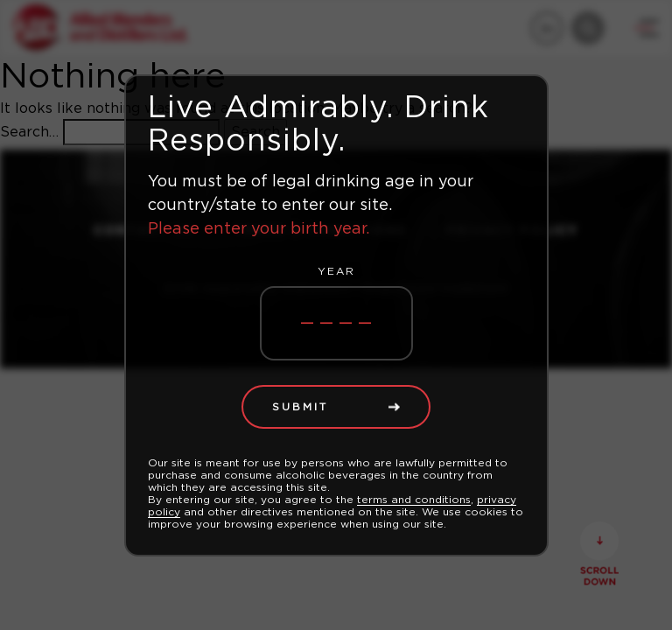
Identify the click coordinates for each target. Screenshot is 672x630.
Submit (300, 407)
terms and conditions (414, 500)
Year (336, 271)
